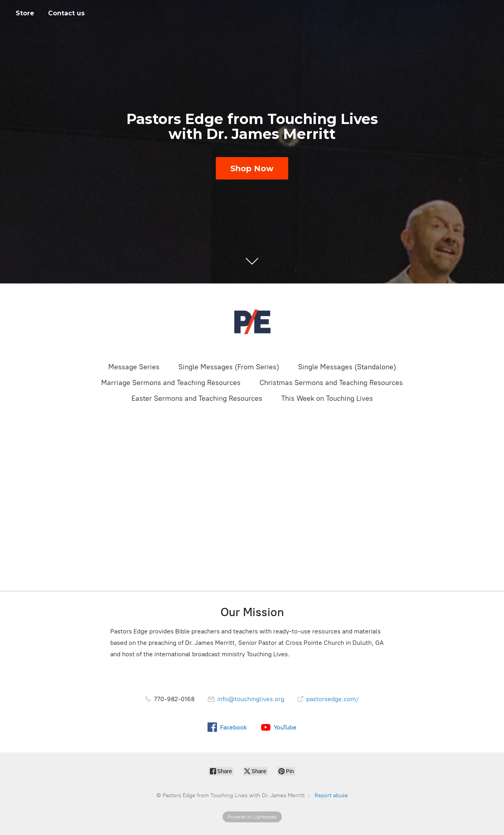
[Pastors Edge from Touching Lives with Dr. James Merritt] (252, 322)
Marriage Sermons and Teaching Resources (171, 383)
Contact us (66, 13)
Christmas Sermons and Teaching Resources (331, 383)
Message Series (134, 367)
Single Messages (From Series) (229, 367)
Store (25, 13)
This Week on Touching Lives (327, 398)
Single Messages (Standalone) (347, 367)
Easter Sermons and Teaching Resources (197, 398)
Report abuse (331, 795)
